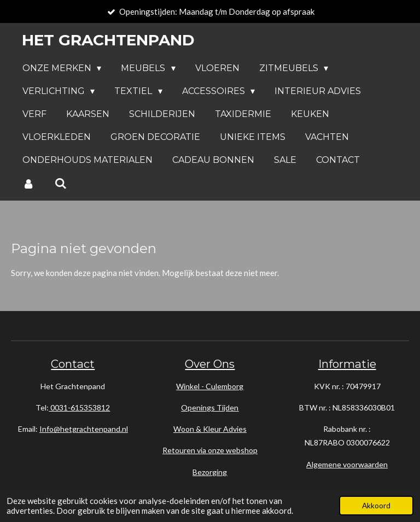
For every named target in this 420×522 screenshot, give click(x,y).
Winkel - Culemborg (210, 386)
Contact (73, 364)
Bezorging (210, 472)
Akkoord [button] (376, 506)
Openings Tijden (210, 407)
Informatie (347, 364)
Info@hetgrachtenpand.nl (84, 429)
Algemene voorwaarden (347, 464)
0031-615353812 (79, 407)
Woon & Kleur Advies (210, 429)
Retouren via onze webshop (210, 450)
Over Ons (210, 364)
